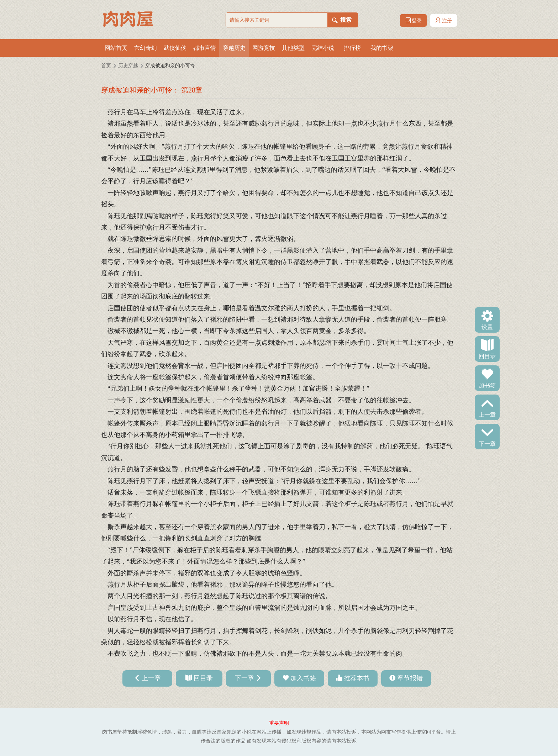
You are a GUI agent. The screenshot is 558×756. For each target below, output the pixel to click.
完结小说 (323, 48)
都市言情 (205, 48)
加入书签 (303, 678)
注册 (444, 20)
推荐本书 (357, 678)
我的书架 (382, 48)
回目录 (487, 356)
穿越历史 (234, 48)
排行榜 (352, 48)
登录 (414, 20)
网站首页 (116, 48)
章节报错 (410, 678)
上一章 (487, 414)
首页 (106, 66)
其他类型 (293, 48)
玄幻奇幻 (146, 48)
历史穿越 (128, 66)
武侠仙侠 (175, 48)
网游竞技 (264, 48)
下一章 (487, 443)
